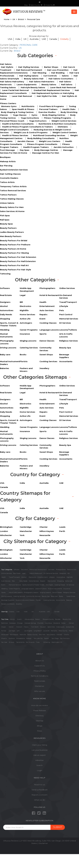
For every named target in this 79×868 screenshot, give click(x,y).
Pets (13, 581)
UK (25, 39)
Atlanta (12, 619)
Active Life (69, 581)
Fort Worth (35, 627)
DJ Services (70, 585)
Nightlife (70, 577)
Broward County (48, 619)
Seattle (46, 638)
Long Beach (38, 631)
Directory (39, 716)
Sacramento (20, 642)
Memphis (54, 631)
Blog (26, 5)
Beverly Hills (67, 619)
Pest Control (52, 581)
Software (16, 570)
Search (39, 765)
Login (40, 770)
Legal (24, 573)
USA (10, 39)
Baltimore (5, 623)
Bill (69, 573)
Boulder (58, 619)
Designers (63, 573)
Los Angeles (28, 631)
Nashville (23, 635)
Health (4, 577)
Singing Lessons (45, 592)
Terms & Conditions (40, 676)
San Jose (4, 642)
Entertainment (43, 577)
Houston (43, 627)
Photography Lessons (31, 592)
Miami (71, 631)
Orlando (59, 635)
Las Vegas (12, 631)
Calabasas (12, 623)
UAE (44, 39)
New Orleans (51, 635)
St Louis (11, 642)
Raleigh (29, 638)
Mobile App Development (38, 570)
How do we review (40, 705)
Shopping (60, 581)
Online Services (6, 573)
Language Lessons (28, 589)
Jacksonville (70, 627)
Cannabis (51, 570)
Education (25, 570)
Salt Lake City (38, 638)
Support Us (39, 666)
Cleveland (57, 623)
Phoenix (4, 638)
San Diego (55, 638)
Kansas (4, 631)
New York (42, 635)
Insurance (67, 589)
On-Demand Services (51, 573)
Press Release (40, 710)
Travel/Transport (14, 577)
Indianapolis (60, 627)
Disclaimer (40, 686)
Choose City (50, 5)
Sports (3, 592)
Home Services (34, 581)
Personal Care (72, 570)
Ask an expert (40, 755)
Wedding (4, 589)
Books (61, 596)
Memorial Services (15, 585)
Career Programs (14, 589)
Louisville (46, 631)
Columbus (48, 623)
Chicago (20, 623)
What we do (40, 800)
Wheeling (47, 642)
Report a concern (39, 795)
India (18, 39)
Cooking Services (49, 600)
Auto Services (6, 581)
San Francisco (65, 638)
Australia (34, 39)
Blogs (40, 726)
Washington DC (57, 642)
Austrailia (42, 612)
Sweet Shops (71, 596)
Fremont (19, 627)
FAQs (39, 731)
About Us (39, 661)
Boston (38, 619)
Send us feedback (40, 790)
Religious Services (69, 592)
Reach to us (39, 785)
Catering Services (19, 596)
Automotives (61, 577)
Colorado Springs (30, 623)
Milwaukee (5, 635)
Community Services (33, 596)
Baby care (54, 596)
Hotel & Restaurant (36, 573)
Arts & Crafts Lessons (16, 592)
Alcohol (24, 577)
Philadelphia (21, 638)
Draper (4, 627)
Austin (19, 619)
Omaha (67, 635)
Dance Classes (57, 592)
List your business (39, 750)
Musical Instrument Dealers (25, 600)
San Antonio (30, 642)
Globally (64, 39)
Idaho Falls (51, 627)
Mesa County (63, 631)
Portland (12, 638)
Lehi (18, 631)
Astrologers (49, 585)
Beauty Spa (46, 596)
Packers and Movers (8, 604)
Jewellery (19, 604)
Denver (71, 623)
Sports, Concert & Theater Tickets (33, 585)
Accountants (60, 600)
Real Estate (17, 573)
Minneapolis (14, 635)
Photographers (61, 570)
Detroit (11, 627)
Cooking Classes (60, 585)
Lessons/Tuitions (41, 589)
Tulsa (38, 642)
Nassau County (32, 635)
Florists (38, 600)
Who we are (40, 691)
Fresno (26, 627)
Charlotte (40, 623)
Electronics (32, 577)
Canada (53, 39)
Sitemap (40, 721)
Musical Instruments (55, 589)
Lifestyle (52, 577)
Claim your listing (39, 745)
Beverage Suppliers (8, 600)
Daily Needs (23, 581)
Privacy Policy (40, 671)
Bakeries (69, 600)
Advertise (39, 760)
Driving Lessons (7, 596)
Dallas (63, 623)
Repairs (43, 581)
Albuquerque (29, 619)
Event (3, 585)
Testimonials (40, 681)
